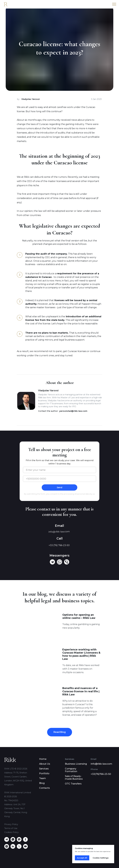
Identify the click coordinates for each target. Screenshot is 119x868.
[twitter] (19, 848)
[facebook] (25, 841)
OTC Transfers (73, 784)
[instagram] (7, 848)
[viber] (19, 841)
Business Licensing (76, 764)
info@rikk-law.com (101, 764)
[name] (59, 470)
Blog (42, 783)
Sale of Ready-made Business (74, 778)
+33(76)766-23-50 (101, 774)
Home (43, 759)
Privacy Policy (11, 824)
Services (44, 769)
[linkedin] (13, 848)
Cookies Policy (11, 832)
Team (42, 778)
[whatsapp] (13, 841)
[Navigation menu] (114, 4)
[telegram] (7, 841)
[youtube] (25, 848)
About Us (45, 764)
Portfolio (44, 773)
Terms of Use (11, 828)
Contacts (44, 788)
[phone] (59, 479)
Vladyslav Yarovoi (31, 99)
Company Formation (71, 770)
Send (59, 487)
